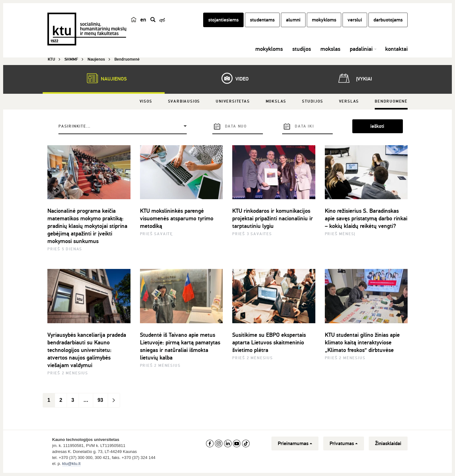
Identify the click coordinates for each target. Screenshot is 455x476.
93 (100, 400)
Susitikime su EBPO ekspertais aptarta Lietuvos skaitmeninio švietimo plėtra (269, 342)
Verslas (349, 101)
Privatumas (344, 443)
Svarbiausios (184, 101)
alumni (293, 20)
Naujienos (104, 78)
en (143, 20)
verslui (355, 20)
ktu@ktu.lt (71, 464)
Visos (146, 101)
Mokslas (276, 101)
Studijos (312, 101)
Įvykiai (354, 78)
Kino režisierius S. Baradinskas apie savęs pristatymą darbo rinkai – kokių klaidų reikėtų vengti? (366, 218)
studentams (262, 20)
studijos (302, 49)
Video (232, 78)
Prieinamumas (295, 443)
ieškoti (377, 126)
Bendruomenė (391, 101)
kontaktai (396, 49)
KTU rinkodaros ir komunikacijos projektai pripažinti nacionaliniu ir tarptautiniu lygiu (273, 218)
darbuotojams (388, 20)
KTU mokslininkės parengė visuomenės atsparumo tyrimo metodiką (177, 218)
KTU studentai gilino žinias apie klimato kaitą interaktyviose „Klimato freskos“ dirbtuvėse (362, 342)
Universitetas (233, 101)
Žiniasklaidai (388, 443)
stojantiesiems (223, 20)
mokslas (330, 49)
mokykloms (324, 20)
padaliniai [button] (361, 49)
